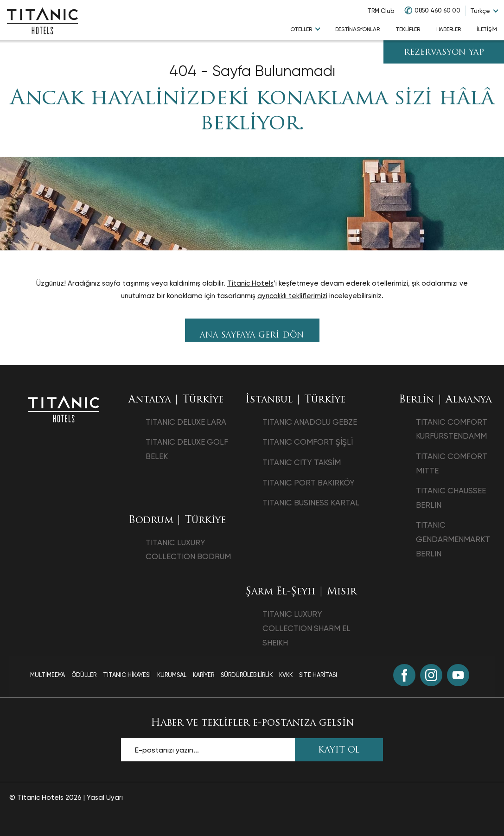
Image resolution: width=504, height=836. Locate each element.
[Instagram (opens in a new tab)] (431, 675)
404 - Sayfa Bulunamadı (252, 71)
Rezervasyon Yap (444, 53)
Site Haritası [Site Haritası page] (318, 675)
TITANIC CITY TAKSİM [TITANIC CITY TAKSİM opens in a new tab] (302, 462)
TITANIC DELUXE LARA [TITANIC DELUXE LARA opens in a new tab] (186, 422)
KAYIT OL (339, 750)
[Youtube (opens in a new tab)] (458, 675)
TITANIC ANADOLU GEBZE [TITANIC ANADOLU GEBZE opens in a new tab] (310, 422)
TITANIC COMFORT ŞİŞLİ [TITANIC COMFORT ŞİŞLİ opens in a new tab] (308, 442)
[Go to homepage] (42, 20)
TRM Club (381, 11)
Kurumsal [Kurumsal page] (172, 675)
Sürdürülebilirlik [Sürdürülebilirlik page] (247, 675)
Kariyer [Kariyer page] (204, 675)
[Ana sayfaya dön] (64, 408)
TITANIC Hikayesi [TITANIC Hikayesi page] (127, 675)
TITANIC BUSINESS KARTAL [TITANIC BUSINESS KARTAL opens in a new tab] (311, 503)
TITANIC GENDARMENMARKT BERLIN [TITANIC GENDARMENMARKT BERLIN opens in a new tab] (453, 539)
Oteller (301, 29)
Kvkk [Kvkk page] (286, 675)
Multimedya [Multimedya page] (48, 675)
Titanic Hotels (250, 283)
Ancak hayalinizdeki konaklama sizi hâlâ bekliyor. (252, 112)
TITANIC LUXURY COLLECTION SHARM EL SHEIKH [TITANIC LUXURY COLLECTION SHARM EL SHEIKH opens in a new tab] (306, 628)
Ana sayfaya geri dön (252, 335)
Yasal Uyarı (105, 798)
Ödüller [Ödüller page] (84, 675)
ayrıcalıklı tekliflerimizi (292, 296)
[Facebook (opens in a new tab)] (404, 675)
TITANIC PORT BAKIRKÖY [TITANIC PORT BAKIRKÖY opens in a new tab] (309, 483)
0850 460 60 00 (437, 10)
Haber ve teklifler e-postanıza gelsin (252, 723)
